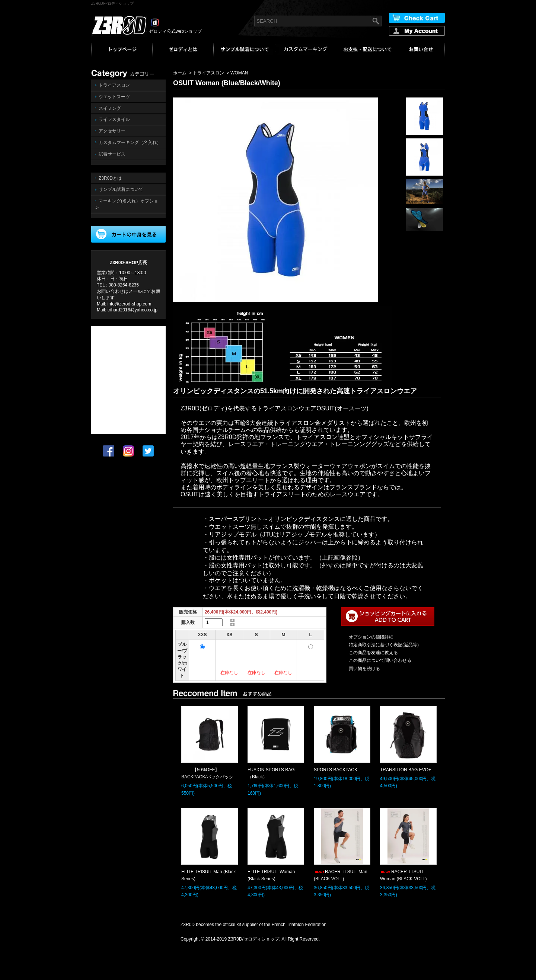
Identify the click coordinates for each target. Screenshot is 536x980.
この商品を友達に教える (373, 653)
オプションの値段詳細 (371, 637)
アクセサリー (112, 131)
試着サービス (112, 154)
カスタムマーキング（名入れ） (130, 142)
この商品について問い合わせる (380, 660)
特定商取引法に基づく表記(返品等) (384, 645)
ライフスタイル (114, 119)
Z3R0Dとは (110, 178)
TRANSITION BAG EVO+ (406, 770)
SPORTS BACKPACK (336, 770)
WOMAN (239, 73)
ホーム (180, 73)
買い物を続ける (364, 669)
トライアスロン (114, 85)
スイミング (110, 108)
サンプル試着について (121, 189)
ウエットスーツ (114, 97)
